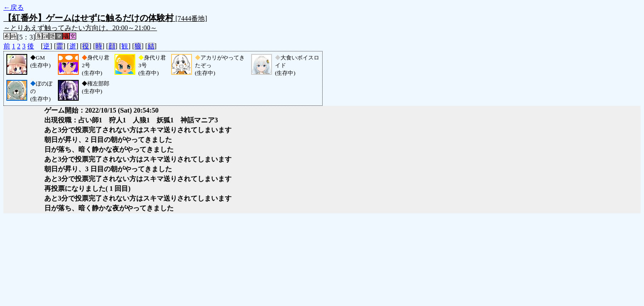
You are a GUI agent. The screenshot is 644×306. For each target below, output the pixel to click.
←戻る (14, 7)
